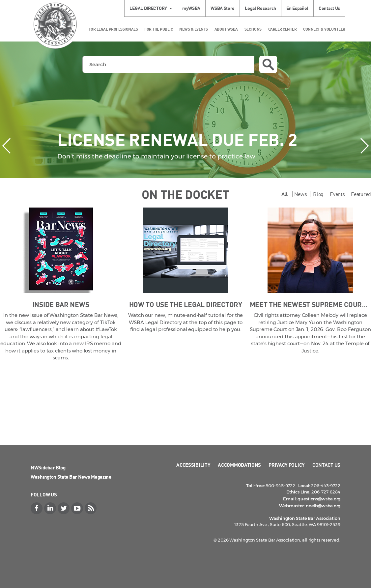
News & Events (194, 29)
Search (268, 65)
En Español (297, 8)
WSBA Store (223, 8)
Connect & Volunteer (324, 29)
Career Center (283, 29)
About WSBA (226, 29)
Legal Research (260, 8)
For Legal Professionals (113, 29)
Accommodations (239, 465)
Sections (253, 29)
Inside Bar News (61, 304)
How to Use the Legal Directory (186, 304)
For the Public (158, 29)
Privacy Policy (287, 465)
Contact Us (329, 8)
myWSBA (191, 8)
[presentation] (6, 146)
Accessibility (193, 465)
